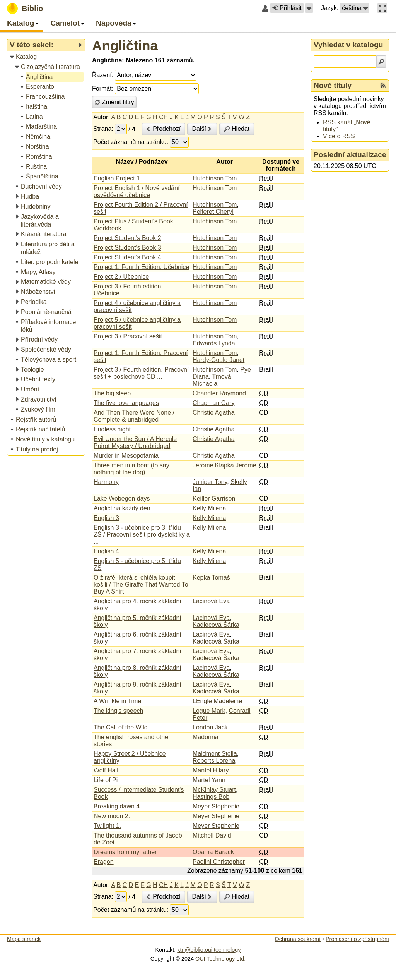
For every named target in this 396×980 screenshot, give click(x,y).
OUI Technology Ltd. (220, 959)
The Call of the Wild (121, 727)
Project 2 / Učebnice (121, 277)
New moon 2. (112, 816)
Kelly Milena (209, 508)
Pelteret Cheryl (213, 212)
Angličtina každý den (122, 508)
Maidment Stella (215, 754)
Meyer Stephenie (216, 806)
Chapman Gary (214, 403)
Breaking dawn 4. (118, 806)
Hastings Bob (211, 797)
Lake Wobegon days (122, 499)
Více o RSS (339, 136)
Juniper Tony (210, 482)
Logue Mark (209, 711)
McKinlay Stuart (214, 790)
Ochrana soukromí (298, 939)
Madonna (206, 737)
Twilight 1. (107, 826)
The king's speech (118, 711)
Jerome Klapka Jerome (224, 465)
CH (163, 117)
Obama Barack (213, 852)
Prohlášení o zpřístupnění (357, 939)
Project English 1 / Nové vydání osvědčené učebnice (137, 191)
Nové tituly (333, 85)
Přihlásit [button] (287, 8)
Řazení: (103, 75)
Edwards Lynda (214, 343)
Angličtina (125, 45)
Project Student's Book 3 (127, 248)
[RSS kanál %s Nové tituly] (383, 86)
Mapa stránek (24, 939)
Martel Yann (209, 780)
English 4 (106, 551)
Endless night (112, 429)
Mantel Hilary (211, 770)
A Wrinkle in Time (117, 701)
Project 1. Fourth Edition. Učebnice (141, 267)
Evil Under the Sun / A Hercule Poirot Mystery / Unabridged (135, 442)
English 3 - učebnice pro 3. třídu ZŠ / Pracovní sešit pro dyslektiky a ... (142, 535)
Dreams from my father (125, 852)
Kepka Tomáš (211, 578)
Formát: (103, 88)
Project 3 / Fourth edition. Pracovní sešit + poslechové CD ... (141, 373)
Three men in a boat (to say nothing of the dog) (131, 469)
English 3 (106, 518)
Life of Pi (106, 780)
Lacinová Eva (211, 601)
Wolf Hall (106, 770)
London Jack (210, 727)
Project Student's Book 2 (127, 238)
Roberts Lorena (214, 761)
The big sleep (112, 393)
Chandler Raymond (219, 393)
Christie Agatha (214, 413)
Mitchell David (212, 835)
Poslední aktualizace (350, 155)
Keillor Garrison (214, 499)
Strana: (103, 129)
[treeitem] (47, 57)
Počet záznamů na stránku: (131, 142)
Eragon (104, 862)
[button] (309, 8)
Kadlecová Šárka (216, 625)
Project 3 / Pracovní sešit (128, 336)
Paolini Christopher (219, 862)
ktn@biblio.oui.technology (209, 950)
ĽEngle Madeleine (217, 701)
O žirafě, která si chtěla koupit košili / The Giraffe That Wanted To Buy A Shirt (141, 584)
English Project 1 (117, 178)
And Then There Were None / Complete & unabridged (134, 416)
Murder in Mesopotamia (126, 456)
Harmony (106, 482)
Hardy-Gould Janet (218, 360)
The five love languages (126, 403)
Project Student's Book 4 (127, 257)
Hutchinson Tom (215, 178)
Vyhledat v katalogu (348, 45)
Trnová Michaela (212, 380)
